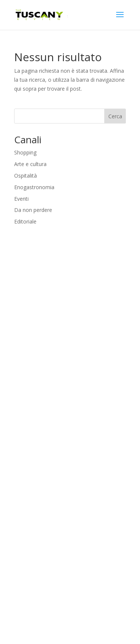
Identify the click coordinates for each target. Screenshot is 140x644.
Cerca (115, 116)
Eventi (21, 199)
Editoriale (25, 221)
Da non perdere (33, 210)
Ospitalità (26, 176)
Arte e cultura (30, 164)
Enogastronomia (34, 187)
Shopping (25, 152)
